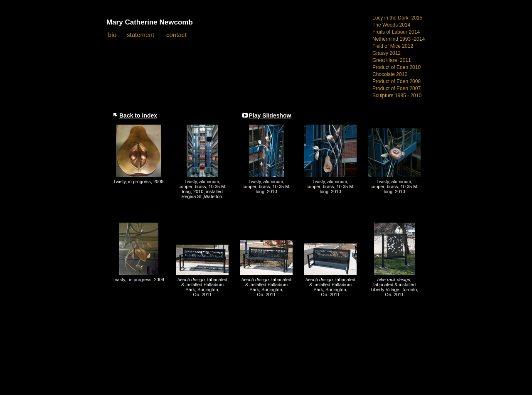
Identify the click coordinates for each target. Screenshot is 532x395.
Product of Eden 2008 (397, 81)
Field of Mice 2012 (393, 46)
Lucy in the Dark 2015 (397, 18)
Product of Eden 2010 (397, 67)
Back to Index (138, 115)
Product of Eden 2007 (397, 88)
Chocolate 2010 (390, 74)
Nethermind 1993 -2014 (399, 39)
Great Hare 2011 (392, 60)
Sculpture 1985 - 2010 (397, 96)
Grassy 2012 (387, 53)
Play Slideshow (270, 115)
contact (176, 35)
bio (112, 35)
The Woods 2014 (391, 25)
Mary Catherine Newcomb (150, 22)
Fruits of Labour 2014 (396, 32)
